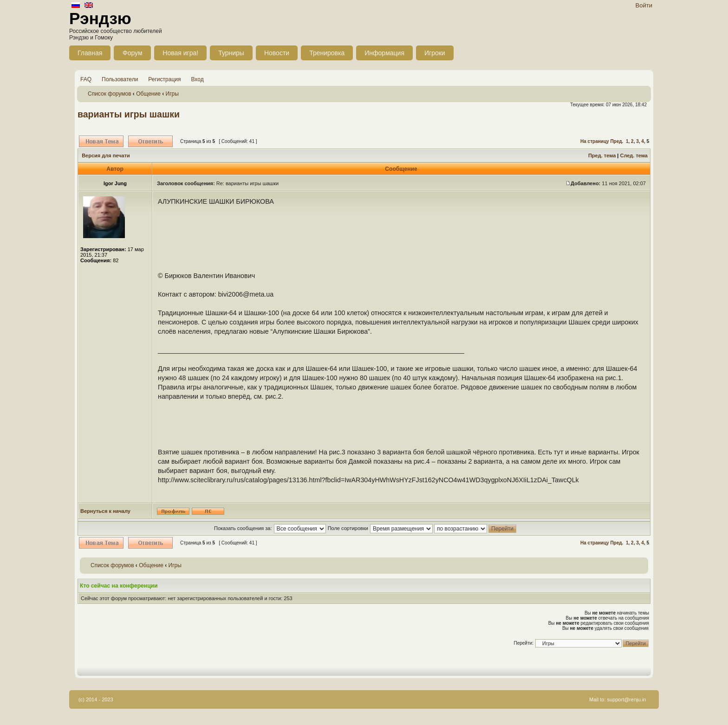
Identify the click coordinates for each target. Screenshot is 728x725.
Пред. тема (602, 155)
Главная (90, 53)
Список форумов (110, 94)
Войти (644, 5)
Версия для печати (106, 155)
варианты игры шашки (129, 114)
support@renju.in (627, 699)
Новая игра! (180, 53)
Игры (172, 94)
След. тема (634, 155)
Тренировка (327, 53)
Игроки (435, 53)
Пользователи (120, 79)
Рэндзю (100, 18)
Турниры (231, 53)
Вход (198, 79)
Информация (384, 53)
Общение (148, 94)
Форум (133, 53)
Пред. (617, 141)
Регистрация (164, 79)
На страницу (595, 141)
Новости (277, 53)
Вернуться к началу (105, 511)
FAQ (86, 79)
